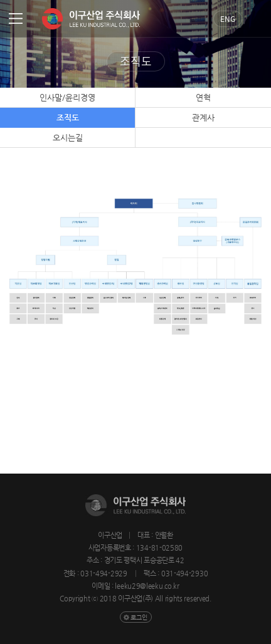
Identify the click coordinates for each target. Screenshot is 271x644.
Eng (228, 19)
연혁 (203, 97)
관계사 (203, 117)
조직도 (68, 117)
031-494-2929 (104, 574)
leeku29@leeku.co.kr (147, 586)
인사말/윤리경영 (67, 97)
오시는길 (68, 138)
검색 (257, 19)
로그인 (139, 617)
